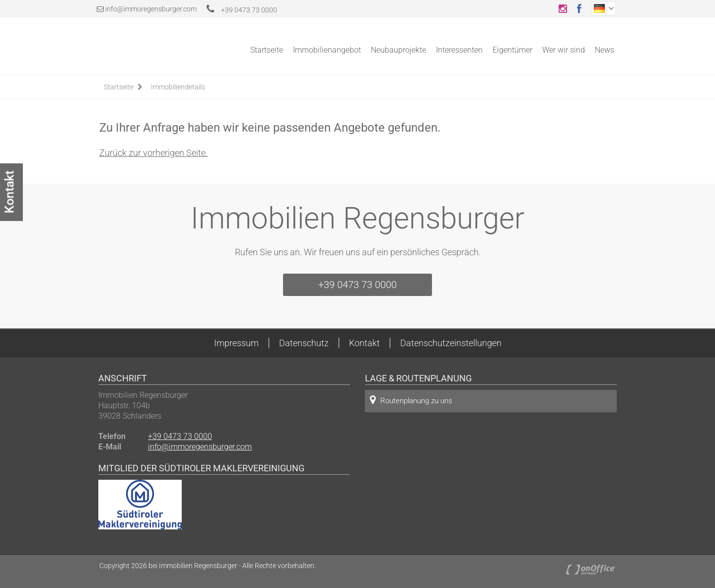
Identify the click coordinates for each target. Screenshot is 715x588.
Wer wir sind (564, 50)
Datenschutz (304, 343)
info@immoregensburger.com (151, 9)
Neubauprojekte (398, 50)
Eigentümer (512, 50)
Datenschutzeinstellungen (451, 343)
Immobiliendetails (178, 87)
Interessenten (459, 50)
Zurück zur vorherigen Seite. (153, 153)
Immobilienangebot (327, 50)
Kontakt (364, 343)
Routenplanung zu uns (411, 400)
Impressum (236, 343)
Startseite (267, 50)
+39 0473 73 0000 (242, 10)
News (605, 50)
